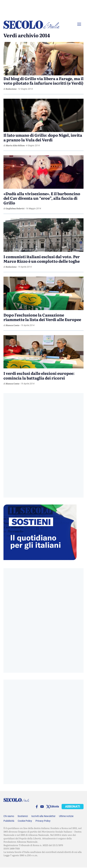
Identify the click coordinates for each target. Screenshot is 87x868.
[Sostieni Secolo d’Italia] (40, 559)
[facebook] (37, 807)
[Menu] (79, 24)
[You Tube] (42, 807)
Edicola (54, 806)
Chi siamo (9, 816)
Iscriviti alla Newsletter (43, 816)
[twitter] (48, 807)
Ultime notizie (66, 816)
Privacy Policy (43, 821)
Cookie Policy (25, 821)
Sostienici (23, 816)
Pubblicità (9, 821)
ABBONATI (73, 806)
